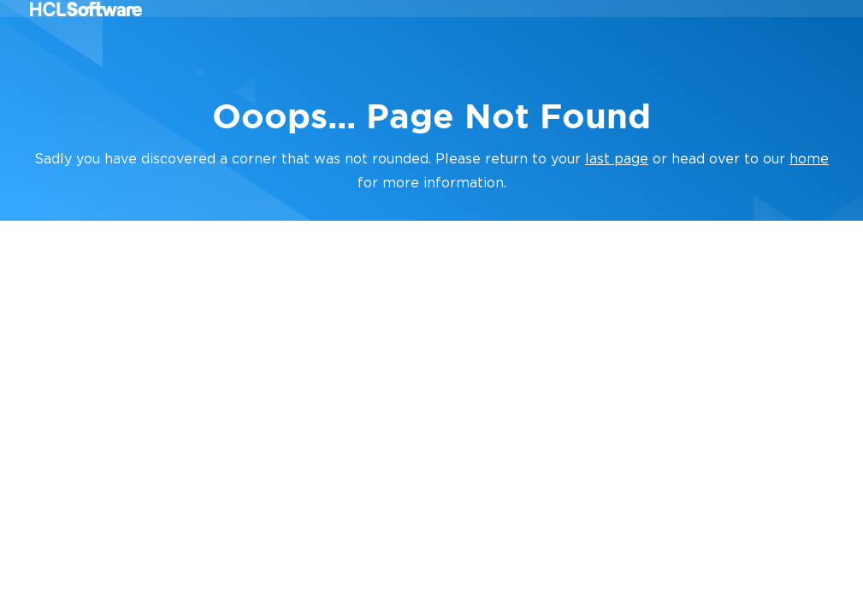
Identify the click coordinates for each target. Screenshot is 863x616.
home (809, 159)
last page (617, 159)
